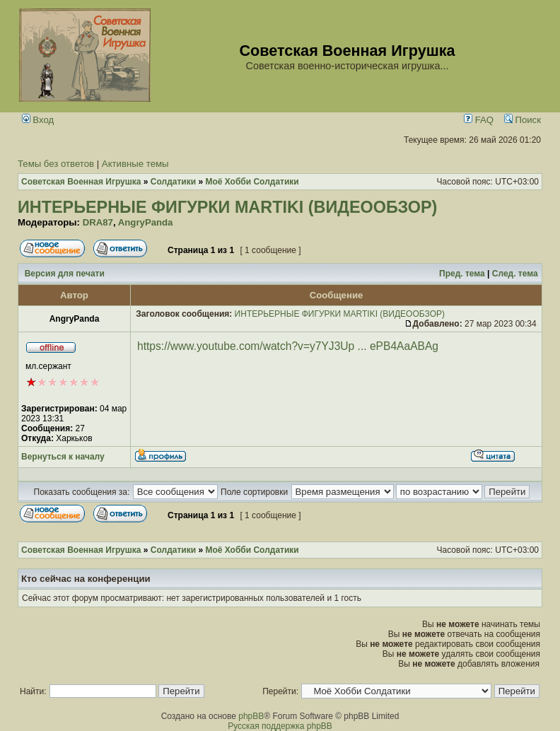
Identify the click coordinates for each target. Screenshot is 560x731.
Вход (38, 120)
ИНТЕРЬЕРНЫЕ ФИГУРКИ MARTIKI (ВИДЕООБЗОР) (227, 207)
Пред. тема (462, 274)
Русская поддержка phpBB (280, 726)
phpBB (251, 716)
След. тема (515, 274)
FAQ (479, 120)
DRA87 (98, 222)
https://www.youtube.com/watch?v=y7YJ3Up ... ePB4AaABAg (288, 346)
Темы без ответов (56, 164)
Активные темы (135, 164)
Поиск (523, 120)
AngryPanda (146, 222)
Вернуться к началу (63, 457)
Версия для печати (65, 274)
